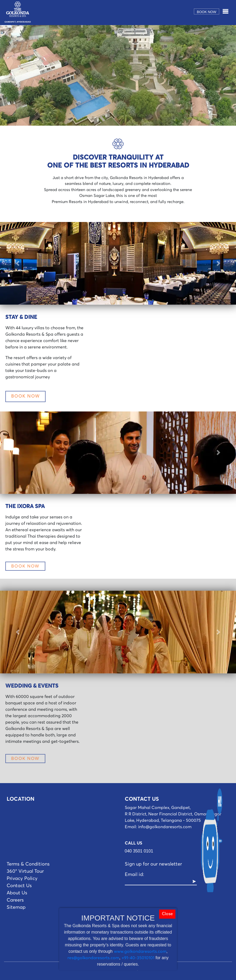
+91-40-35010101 (138, 958)
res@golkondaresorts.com (93, 958)
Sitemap (16, 907)
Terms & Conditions (28, 864)
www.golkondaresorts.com (140, 951)
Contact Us (19, 886)
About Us (17, 893)
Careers (15, 900)
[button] (18, 263)
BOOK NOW (25, 396)
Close (167, 914)
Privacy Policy (22, 879)
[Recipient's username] (158, 882)
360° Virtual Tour (25, 871)
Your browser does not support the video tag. (118, 75)
